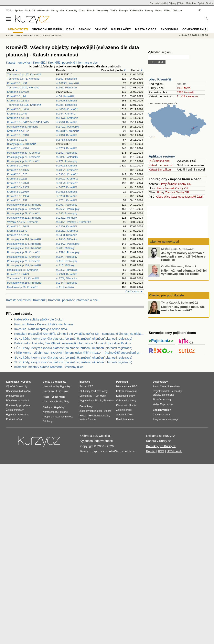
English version (162, 410)
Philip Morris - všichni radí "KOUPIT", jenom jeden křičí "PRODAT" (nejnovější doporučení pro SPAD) (79, 353)
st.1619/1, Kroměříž (68, 83)
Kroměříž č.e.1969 (18, 192)
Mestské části (194, 197)
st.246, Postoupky (67, 213)
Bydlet (201, 3)
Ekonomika (169, 29)
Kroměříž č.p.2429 (18, 274)
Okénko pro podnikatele (166, 295)
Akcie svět (43, 11)
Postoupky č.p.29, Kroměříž (23, 261)
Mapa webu (166, 404)
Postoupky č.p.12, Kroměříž (23, 257)
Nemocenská (50, 412)
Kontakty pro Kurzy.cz (161, 446)
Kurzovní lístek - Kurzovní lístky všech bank (44, 324)
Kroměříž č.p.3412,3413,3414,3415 (28, 122)
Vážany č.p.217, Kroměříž (22, 222)
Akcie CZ (30, 11)
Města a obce (146, 29)
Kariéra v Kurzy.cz (158, 441)
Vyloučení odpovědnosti (97, 441)
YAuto (181, 3)
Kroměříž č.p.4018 (18, 166)
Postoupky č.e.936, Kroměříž (24, 248)
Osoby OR (185, 184)
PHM (90, 416)
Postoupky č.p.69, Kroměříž (23, 252)
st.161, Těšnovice (66, 88)
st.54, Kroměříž (65, 96)
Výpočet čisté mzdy (17, 386)
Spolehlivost (174, 386)
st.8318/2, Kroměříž (68, 131)
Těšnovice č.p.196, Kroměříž (24, 105)
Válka (167, 11)
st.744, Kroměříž (66, 114)
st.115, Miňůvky (65, 265)
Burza (83, 386)
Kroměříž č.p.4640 (18, 109)
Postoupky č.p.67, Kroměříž (23, 209)
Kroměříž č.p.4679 (18, 92)
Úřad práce (49, 402)
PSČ (135, 386)
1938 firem (183, 88)
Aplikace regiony (162, 156)
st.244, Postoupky (67, 283)
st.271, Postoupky (67, 161)
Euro (59, 391)
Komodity (71, 11)
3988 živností (185, 92)
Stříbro (107, 411)
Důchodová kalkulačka (18, 391)
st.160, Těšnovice (66, 79)
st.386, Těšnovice (66, 105)
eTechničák (168, 395)
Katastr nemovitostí (161, 165)
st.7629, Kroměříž (67, 101)
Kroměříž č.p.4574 (18, 148)
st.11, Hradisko (65, 287)
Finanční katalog (162, 400)
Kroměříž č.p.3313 (18, 101)
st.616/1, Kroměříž (67, 231)
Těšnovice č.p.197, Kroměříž (24, 74)
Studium (210, 3)
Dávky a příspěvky (53, 407)
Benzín (98, 416)
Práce (159, 11)
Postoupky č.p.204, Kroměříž (24, 244)
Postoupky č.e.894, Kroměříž (24, 239)
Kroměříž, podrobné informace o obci (73, 62)
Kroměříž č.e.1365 (18, 187)
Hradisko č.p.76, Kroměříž (22, 287)
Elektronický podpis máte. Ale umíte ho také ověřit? (183, 308)
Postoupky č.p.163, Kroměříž (24, 205)
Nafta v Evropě (88, 419)
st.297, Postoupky (67, 205)
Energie (124, 11)
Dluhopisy (85, 391)
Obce (160, 197)
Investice (85, 382)
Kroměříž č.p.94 (17, 96)
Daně (71, 29)
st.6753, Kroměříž (67, 140)
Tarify (114, 11)
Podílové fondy (99, 391)
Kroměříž (36, 35)
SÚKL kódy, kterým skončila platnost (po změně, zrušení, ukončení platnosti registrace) (73, 339)
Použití (151, 451)
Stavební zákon (125, 415)
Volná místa (58, 397)
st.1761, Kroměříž (67, 200)
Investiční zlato (94, 411)
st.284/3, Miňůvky (66, 239)
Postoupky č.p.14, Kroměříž (23, 161)
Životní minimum (15, 410)
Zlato (82, 11)
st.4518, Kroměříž (67, 122)
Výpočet (26, 382)
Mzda (59, 402)
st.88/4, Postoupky (67, 157)
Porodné (63, 412)
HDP (96, 396)
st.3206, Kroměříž (67, 196)
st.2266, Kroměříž (67, 226)
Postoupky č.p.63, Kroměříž (23, 153)
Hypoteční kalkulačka (18, 415)
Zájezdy (173, 3)
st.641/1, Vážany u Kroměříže (73, 222)
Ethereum (109, 401)
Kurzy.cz (10, 35)
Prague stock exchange (166, 419)
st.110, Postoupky (67, 261)
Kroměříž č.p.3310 (18, 135)
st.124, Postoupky (67, 257)
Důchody (48, 421)
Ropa (82, 416)
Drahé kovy (86, 406)
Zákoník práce (124, 410)
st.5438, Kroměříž (67, 235)
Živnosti (172, 184)
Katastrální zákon (160, 170)
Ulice (167, 197)
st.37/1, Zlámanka (67, 278)
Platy (66, 402)
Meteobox (191, 3)
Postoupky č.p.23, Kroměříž (23, 157)
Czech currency (161, 415)
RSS (161, 451)
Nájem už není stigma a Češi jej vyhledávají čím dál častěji (184, 272)
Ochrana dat (89, 436)
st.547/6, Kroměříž (67, 118)
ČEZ (90, 386)
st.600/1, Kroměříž (67, 179)
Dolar (66, 391)
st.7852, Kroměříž (67, 192)
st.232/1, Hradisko (67, 270)
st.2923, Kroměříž (67, 274)
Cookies (104, 436)
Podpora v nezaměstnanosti (58, 417)
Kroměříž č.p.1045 (18, 226)
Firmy (163, 184)
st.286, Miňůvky (65, 248)
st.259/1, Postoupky (68, 252)
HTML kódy (174, 451)
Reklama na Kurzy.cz (160, 436)
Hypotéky (103, 11)
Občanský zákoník (126, 405)
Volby (156, 404)
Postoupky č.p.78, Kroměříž (23, 213)
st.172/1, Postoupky (68, 127)
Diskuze (177, 11)
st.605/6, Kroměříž (67, 183)
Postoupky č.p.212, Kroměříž (24, 218)
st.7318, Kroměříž (67, 135)
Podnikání (122, 382)
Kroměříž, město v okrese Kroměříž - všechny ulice (49, 367)
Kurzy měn (58, 11)
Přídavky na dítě (15, 396)
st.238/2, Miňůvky (66, 218)
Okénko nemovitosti (164, 242)
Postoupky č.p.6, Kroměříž (23, 127)
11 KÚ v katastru (187, 96)
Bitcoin (91, 11)
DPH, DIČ (101, 29)
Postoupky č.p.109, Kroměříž (24, 265)
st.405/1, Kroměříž (67, 170)
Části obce (178, 197)
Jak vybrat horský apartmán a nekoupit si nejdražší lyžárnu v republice (183, 256)
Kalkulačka (136, 11)
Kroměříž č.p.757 (17, 200)
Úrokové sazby (51, 386)
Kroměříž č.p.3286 (18, 235)
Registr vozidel (161, 391)
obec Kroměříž (160, 79)
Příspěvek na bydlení (18, 401)
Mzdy (103, 396)
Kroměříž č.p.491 (17, 83)
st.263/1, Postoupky (68, 209)
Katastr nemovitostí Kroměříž (26, 62)
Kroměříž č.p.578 (17, 231)
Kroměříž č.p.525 (17, 174)
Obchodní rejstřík (158, 3)
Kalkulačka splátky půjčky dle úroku (38, 319)
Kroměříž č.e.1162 (18, 131)
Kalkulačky (121, 29)
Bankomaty (59, 382)
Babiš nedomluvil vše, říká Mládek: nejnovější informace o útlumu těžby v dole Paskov (73, 343)
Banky (46, 382)
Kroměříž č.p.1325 (18, 170)
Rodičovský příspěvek (18, 405)
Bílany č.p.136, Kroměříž (22, 144)
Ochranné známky (197, 29)
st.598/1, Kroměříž (67, 174)
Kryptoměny (86, 401)
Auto (155, 386)
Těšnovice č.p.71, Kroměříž (23, 79)
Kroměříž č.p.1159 (18, 118)
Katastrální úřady (125, 396)
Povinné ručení (14, 419)
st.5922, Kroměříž (67, 166)
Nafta (106, 416)
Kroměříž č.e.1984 (18, 196)
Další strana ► (134, 291)
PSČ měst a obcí (159, 161)
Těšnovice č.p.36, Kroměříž (23, 88)
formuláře (129, 419)
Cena (163, 386)
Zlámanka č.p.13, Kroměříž (23, 278)
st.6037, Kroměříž (67, 187)
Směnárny (48, 391)
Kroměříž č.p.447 (17, 114)
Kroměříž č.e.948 (17, 140)
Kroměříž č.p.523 (17, 179)
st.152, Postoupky (67, 153)
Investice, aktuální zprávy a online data (41, 329)
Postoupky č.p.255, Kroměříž (24, 283)
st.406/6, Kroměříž (67, 109)
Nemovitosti (23, 35)
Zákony (149, 11)
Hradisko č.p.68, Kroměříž (22, 270)
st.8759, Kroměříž (67, 148)
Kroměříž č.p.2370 (18, 183)
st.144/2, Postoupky (68, 244)
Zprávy (19, 11)
